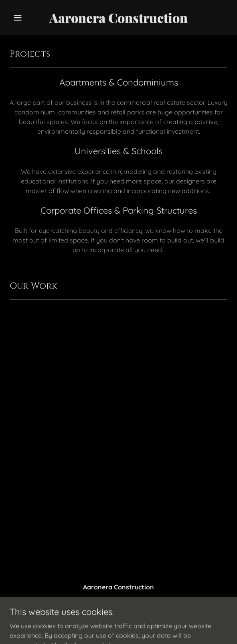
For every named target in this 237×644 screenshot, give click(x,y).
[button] (26, 18)
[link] (118, 20)
